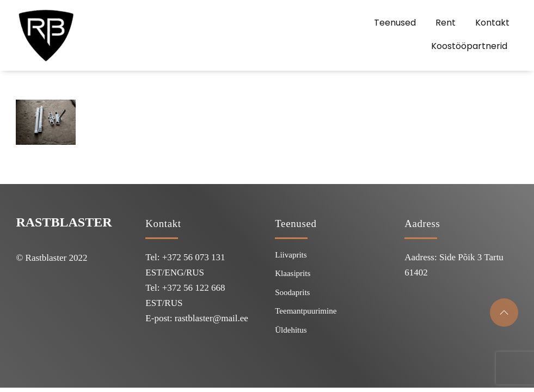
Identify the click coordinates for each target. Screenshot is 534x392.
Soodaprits (292, 292)
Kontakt (492, 23)
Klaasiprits (293, 273)
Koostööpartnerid (469, 46)
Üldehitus (291, 330)
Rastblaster (64, 222)
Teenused (395, 23)
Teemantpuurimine (306, 311)
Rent (446, 23)
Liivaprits (291, 255)
